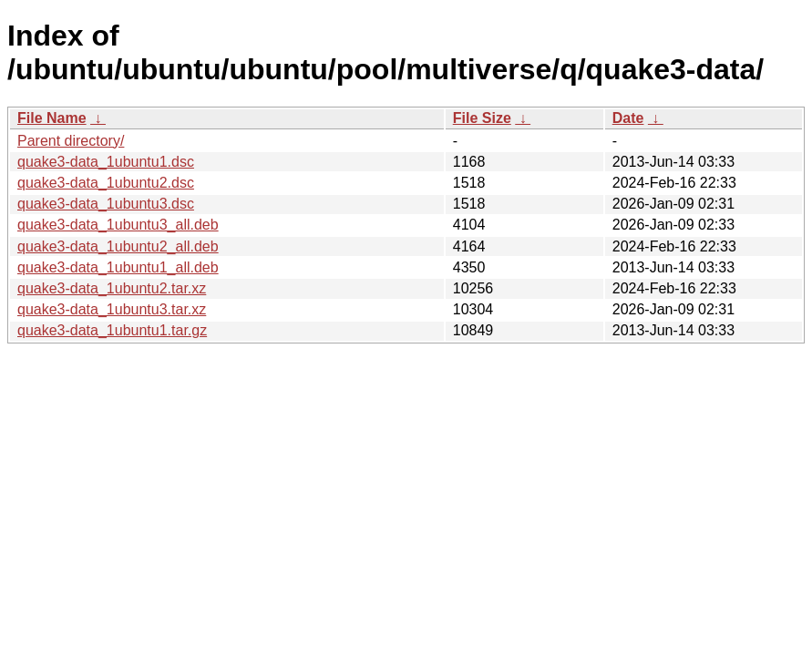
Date (628, 118)
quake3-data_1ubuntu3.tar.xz (112, 309)
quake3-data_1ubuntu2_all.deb (118, 246)
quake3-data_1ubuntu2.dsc (106, 183)
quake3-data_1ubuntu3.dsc (106, 204)
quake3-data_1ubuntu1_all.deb (118, 267)
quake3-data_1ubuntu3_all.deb (118, 225)
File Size (482, 118)
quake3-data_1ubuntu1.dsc (106, 162)
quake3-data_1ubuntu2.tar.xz (112, 288)
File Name (52, 118)
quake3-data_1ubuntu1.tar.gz (112, 330)
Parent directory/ (71, 141)
